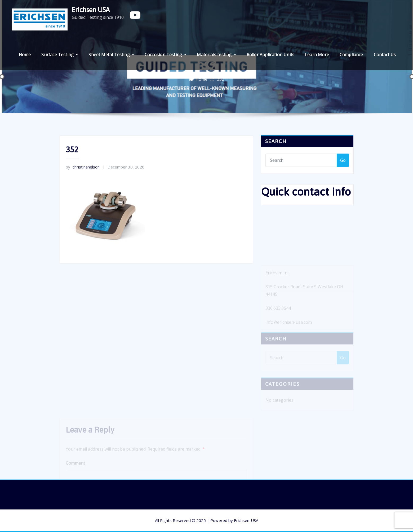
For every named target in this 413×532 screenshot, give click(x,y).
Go (343, 162)
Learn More (317, 55)
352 (221, 80)
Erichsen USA (91, 10)
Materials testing (216, 55)
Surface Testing (60, 55)
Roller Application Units (270, 55)
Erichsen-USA (246, 520)
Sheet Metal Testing (111, 55)
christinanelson (83, 174)
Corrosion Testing (165, 55)
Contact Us (385, 55)
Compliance (351, 55)
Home (25, 55)
